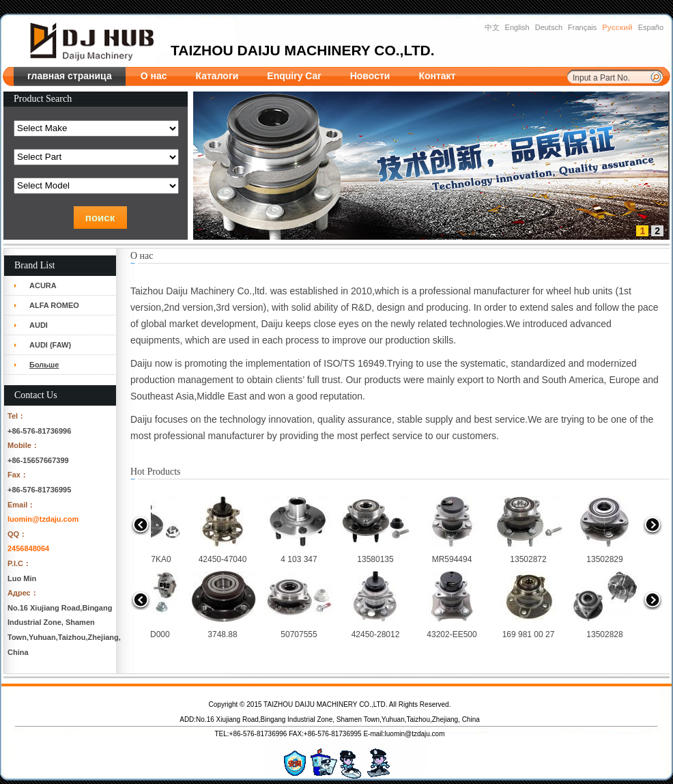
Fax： (18, 475)
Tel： (16, 416)
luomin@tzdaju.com (43, 519)
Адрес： (23, 593)
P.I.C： (19, 563)
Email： (21, 505)
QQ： (17, 534)
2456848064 (28, 548)
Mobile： (23, 445)
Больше (44, 365)
